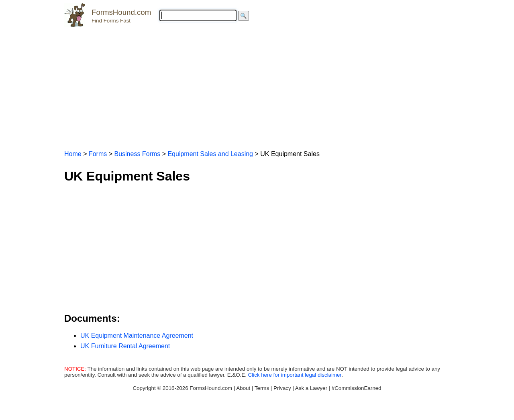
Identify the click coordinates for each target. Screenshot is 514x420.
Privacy (282, 388)
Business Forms (137, 154)
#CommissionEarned (357, 388)
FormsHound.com (121, 12)
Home (73, 154)
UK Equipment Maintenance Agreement (137, 336)
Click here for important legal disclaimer (295, 375)
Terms (262, 388)
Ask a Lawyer (311, 388)
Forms (98, 154)
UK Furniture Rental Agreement (125, 346)
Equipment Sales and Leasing (210, 154)
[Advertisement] (257, 85)
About (243, 388)
